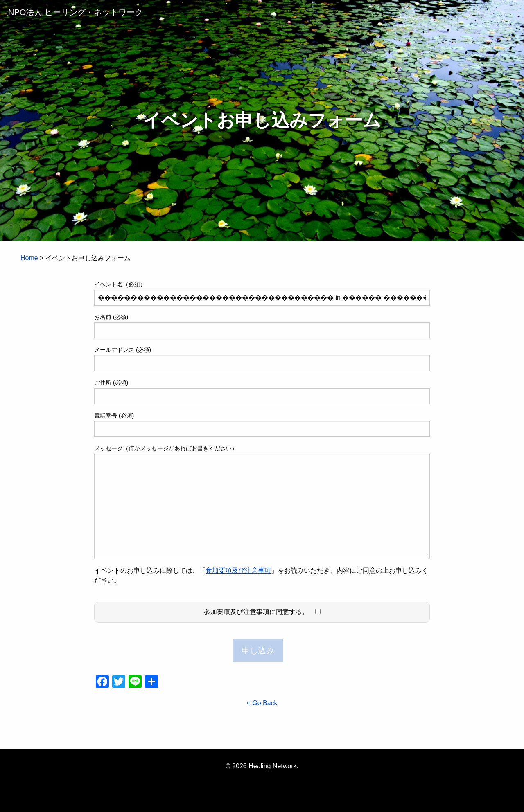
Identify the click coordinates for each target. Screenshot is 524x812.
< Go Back (262, 703)
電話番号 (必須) (262, 425)
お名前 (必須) (262, 326)
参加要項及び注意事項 (238, 570)
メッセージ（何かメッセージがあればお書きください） (262, 502)
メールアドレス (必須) (262, 359)
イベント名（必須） (262, 293)
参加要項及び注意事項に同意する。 (262, 612)
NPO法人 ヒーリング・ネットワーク (76, 12)
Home (29, 258)
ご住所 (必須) (262, 391)
